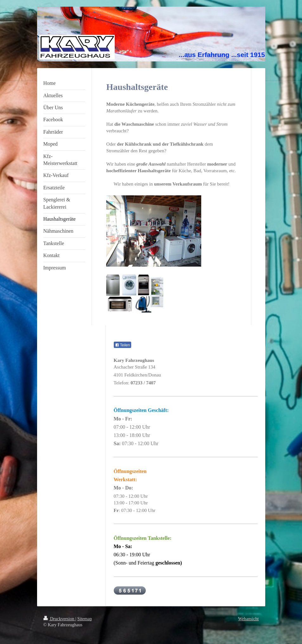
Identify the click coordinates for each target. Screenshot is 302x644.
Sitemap (85, 619)
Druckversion (59, 619)
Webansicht (249, 619)
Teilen (122, 345)
